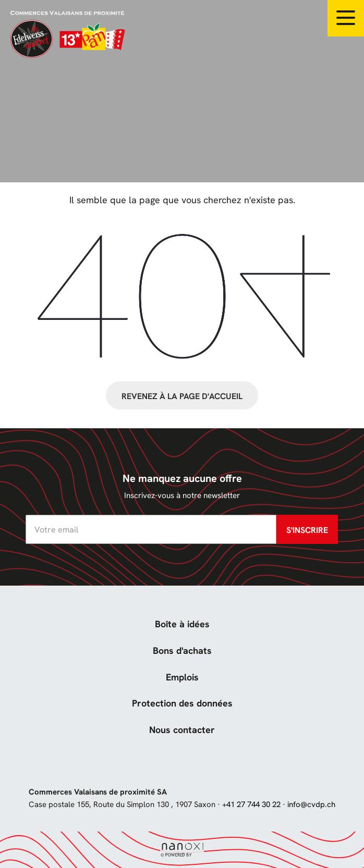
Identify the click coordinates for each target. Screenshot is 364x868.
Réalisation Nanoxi (182, 850)
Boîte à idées (182, 624)
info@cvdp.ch (311, 804)
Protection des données (182, 703)
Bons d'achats (182, 650)
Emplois (182, 677)
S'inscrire (307, 530)
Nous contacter (182, 730)
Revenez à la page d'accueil (182, 396)
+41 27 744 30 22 (251, 804)
